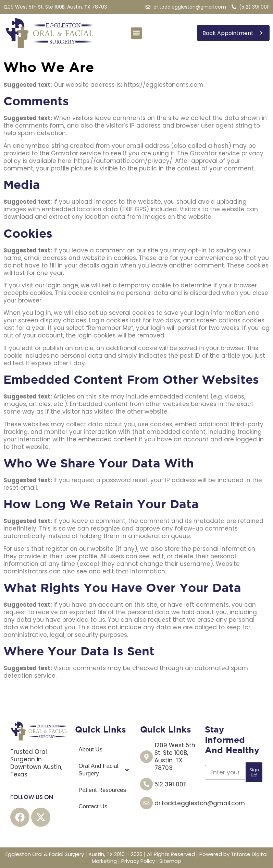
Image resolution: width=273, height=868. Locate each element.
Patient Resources (102, 790)
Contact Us (93, 806)
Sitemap (170, 861)
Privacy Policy (138, 861)
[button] (136, 33)
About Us (90, 750)
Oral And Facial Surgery (104, 770)
